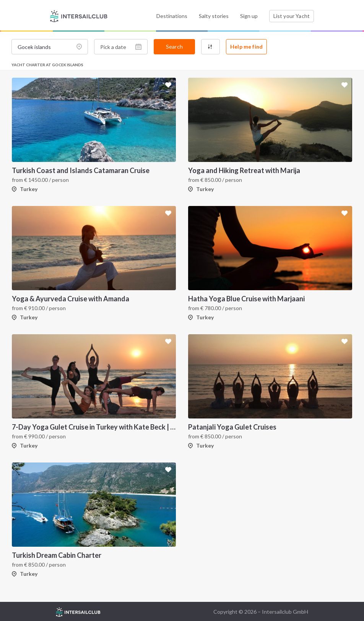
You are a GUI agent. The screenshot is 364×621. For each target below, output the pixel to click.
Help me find (246, 47)
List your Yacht (292, 16)
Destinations (172, 16)
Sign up (249, 16)
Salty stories (214, 16)
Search (174, 47)
